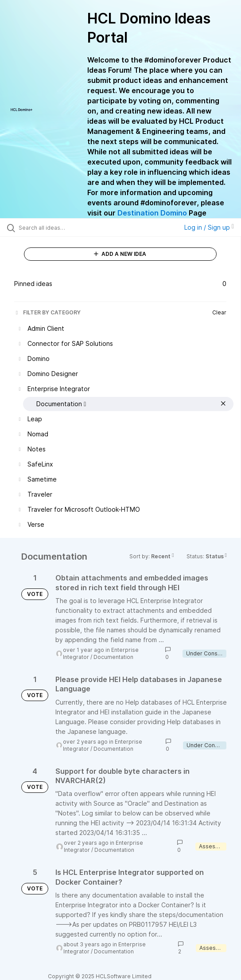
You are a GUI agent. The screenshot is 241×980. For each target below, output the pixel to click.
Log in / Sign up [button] (209, 227)
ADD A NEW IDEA (120, 254)
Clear (219, 312)
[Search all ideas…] (69, 227)
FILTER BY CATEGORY (47, 312)
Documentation (113, 657)
